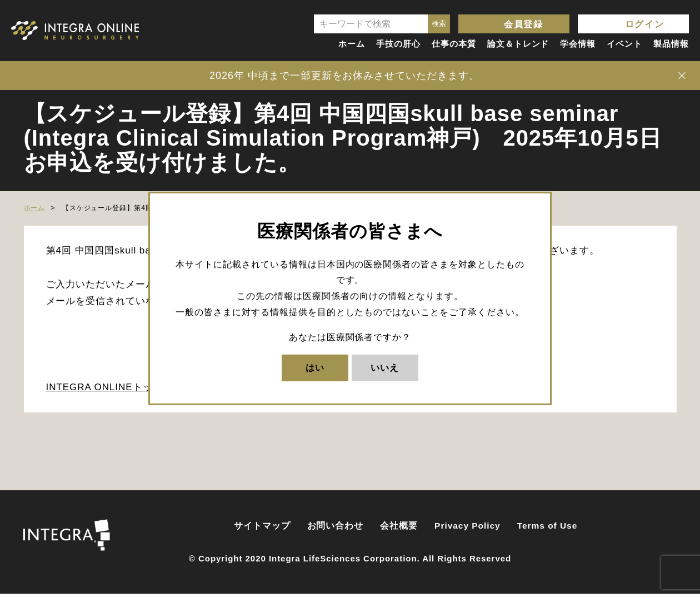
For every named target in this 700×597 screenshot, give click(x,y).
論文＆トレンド (518, 44)
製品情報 (671, 44)
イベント (624, 44)
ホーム (352, 44)
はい (315, 367)
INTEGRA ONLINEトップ (104, 390)
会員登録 (523, 24)
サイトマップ (262, 529)
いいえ (385, 367)
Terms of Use (547, 529)
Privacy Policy (467, 529)
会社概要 (399, 529)
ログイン (644, 24)
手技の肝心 (398, 44)
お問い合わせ (336, 529)
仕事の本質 (454, 44)
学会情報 (578, 44)
